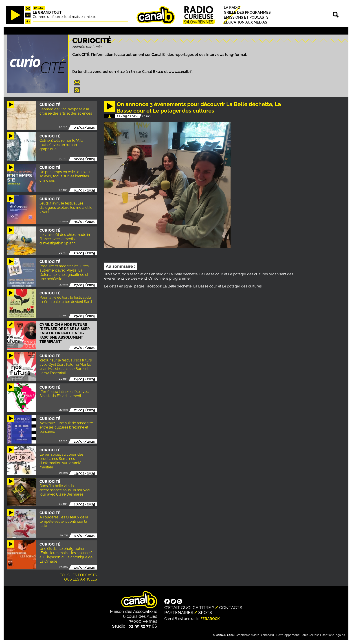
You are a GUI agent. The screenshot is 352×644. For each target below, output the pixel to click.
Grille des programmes (247, 12)
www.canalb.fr (180, 72)
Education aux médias (245, 23)
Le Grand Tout (47, 12)
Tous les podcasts (78, 575)
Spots (205, 612)
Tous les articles (79, 579)
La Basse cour (205, 286)
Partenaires (179, 612)
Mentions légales (333, 635)
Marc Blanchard (263, 635)
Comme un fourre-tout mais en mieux (64, 17)
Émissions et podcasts (246, 17)
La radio (232, 8)
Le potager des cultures (242, 286)
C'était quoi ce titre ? (189, 607)
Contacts (231, 607)
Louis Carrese (310, 635)
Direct (39, 8)
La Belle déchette (177, 286)
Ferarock (210, 619)
